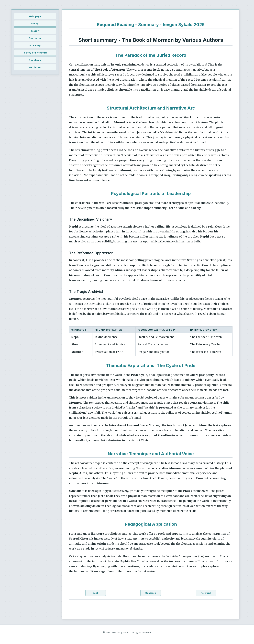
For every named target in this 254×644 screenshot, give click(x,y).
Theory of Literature (35, 53)
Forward (206, 593)
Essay (35, 24)
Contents (151, 593)
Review (35, 31)
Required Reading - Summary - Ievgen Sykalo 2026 (151, 24)
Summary (35, 45)
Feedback (35, 60)
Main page (35, 16)
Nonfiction (35, 67)
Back (96, 593)
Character (35, 38)
